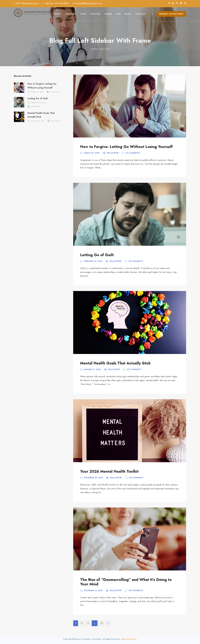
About (58, 14)
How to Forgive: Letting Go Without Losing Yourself (126, 147)
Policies (95, 14)
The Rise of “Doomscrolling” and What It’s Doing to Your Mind (126, 582)
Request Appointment (172, 14)
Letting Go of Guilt (97, 255)
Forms (108, 14)
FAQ (118, 14)
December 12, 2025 (93, 591)
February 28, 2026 (93, 261)
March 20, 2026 (92, 153)
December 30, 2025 (93, 478)
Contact (141, 14)
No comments (133, 153)
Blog (128, 14)
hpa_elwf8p (113, 153)
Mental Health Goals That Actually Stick (115, 363)
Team (83, 14)
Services (71, 14)
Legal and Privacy (129, 639)
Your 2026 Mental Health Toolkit (109, 471)
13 (102, 623)
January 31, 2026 (92, 369)
